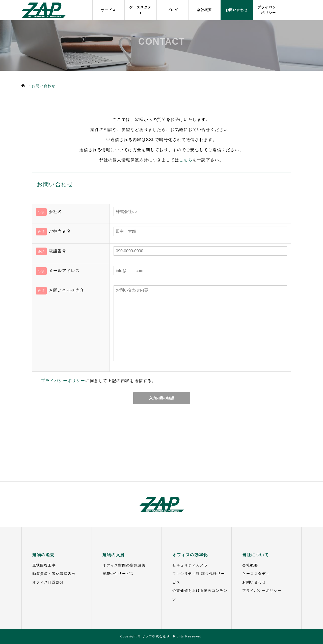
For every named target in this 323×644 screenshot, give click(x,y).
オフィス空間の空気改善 (124, 565)
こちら (186, 160)
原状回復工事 (44, 565)
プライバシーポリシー (269, 10)
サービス (108, 10)
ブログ (173, 10)
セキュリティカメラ (190, 565)
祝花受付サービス (118, 574)
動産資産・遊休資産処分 (54, 574)
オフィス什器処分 (48, 582)
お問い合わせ (237, 10)
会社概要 (204, 10)
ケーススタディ (141, 10)
